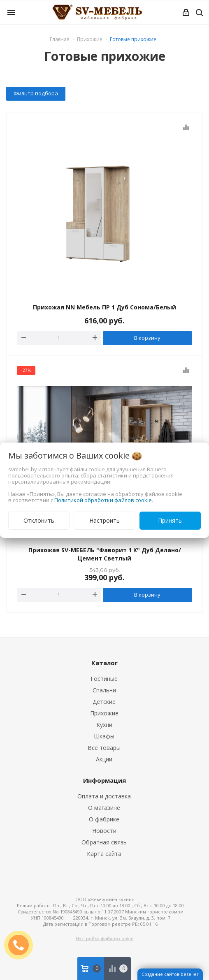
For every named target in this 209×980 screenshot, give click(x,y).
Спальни (104, 690)
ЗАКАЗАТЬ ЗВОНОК (22, 945)
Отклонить (39, 520)
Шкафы (104, 736)
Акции (104, 759)
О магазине (104, 808)
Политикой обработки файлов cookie (103, 500)
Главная (60, 39)
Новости (104, 831)
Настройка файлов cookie (105, 938)
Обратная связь (104, 842)
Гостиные (104, 679)
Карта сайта (104, 854)
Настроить (104, 520)
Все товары (104, 748)
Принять (170, 520)
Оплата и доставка (104, 796)
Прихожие (104, 713)
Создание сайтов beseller (170, 974)
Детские (104, 702)
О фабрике (104, 819)
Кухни (104, 725)
